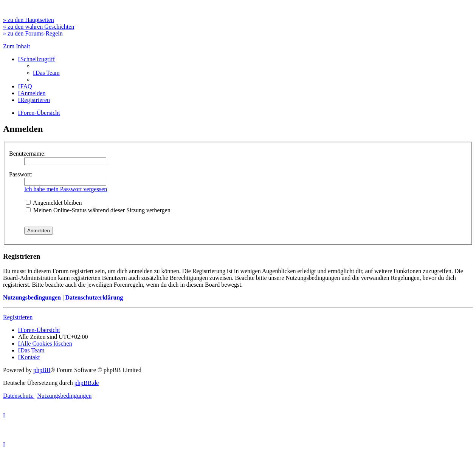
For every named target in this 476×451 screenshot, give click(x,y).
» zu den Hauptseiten (29, 20)
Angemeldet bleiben (54, 203)
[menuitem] (47, 73)
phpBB (42, 370)
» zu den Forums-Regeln (33, 33)
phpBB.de (87, 383)
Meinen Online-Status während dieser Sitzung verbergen (98, 210)
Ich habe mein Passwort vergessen (66, 189)
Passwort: (21, 174)
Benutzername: (27, 154)
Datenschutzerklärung (94, 297)
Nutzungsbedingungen (32, 297)
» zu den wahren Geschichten (39, 27)
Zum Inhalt (17, 46)
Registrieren (18, 317)
